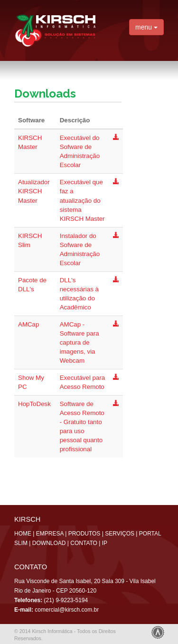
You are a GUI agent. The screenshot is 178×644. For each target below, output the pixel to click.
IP (105, 543)
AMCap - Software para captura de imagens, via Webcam (80, 342)
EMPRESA (50, 534)
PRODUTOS (84, 534)
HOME (23, 534)
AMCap (28, 324)
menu (146, 27)
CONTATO (84, 543)
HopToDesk (34, 404)
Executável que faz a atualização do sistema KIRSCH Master (82, 200)
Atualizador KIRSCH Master (34, 191)
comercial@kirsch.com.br (67, 610)
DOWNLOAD (49, 543)
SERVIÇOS (120, 534)
